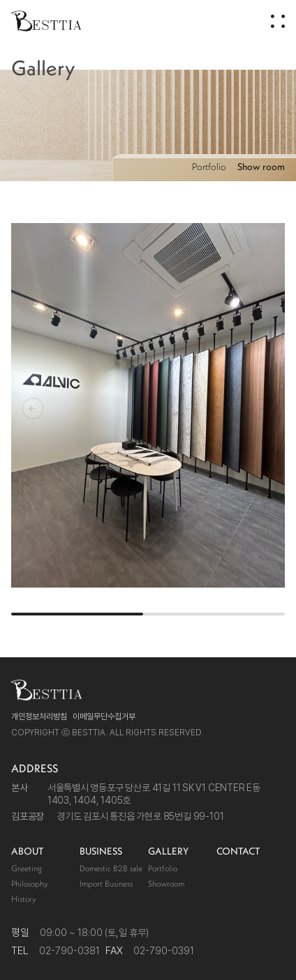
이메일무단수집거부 (104, 717)
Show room (261, 167)
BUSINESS (101, 851)
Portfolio (209, 167)
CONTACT (238, 851)
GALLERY (168, 851)
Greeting (27, 868)
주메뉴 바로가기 (0, 0)
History (24, 899)
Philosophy (30, 883)
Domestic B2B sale (111, 868)
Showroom (166, 883)
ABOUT (27, 851)
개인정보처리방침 (39, 717)
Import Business (106, 883)
